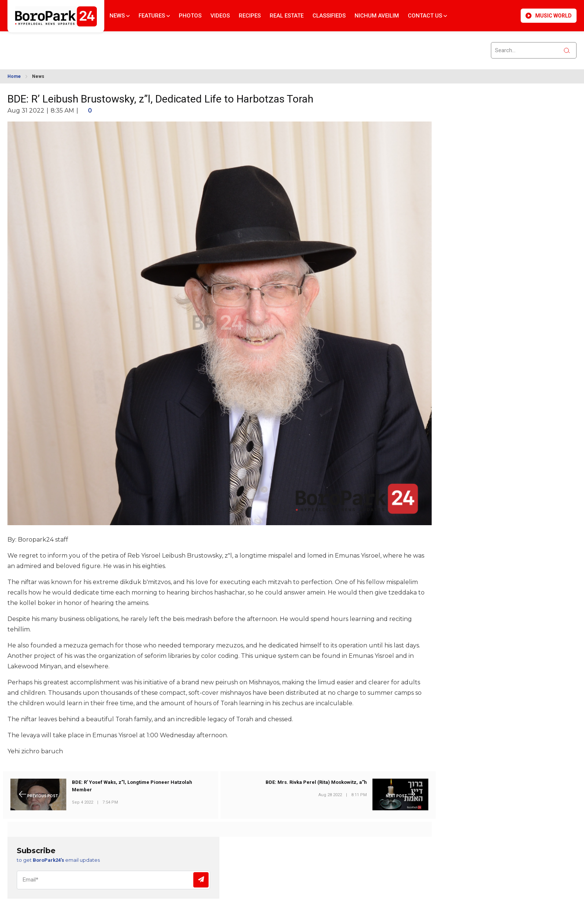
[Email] (113, 880)
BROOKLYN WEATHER (75, 46)
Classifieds (329, 16)
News (120, 16)
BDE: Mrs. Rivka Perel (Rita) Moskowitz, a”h (316, 782)
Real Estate (287, 16)
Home (14, 76)
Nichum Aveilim (377, 16)
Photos (190, 16)
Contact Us (427, 16)
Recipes (250, 16)
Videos (220, 16)
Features (154, 16)
